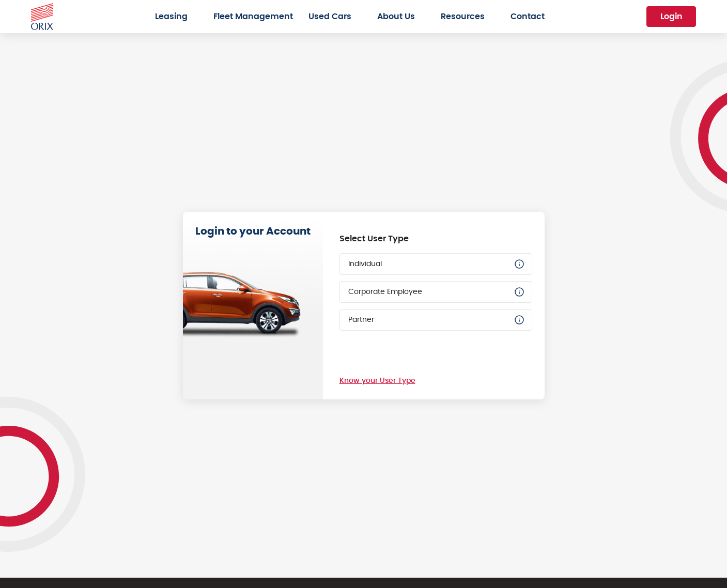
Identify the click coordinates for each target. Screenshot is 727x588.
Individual (437, 264)
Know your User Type (377, 381)
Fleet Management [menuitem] (253, 17)
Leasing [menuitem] (171, 17)
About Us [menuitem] (396, 17)
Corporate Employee (437, 292)
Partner (437, 320)
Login (671, 17)
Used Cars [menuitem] (330, 17)
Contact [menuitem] (528, 17)
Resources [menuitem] (463, 17)
